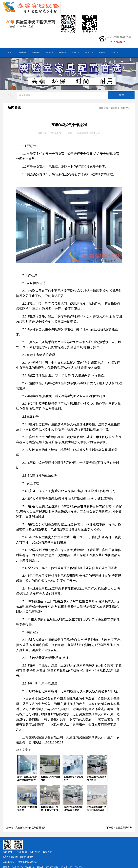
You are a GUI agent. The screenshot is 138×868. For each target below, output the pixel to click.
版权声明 (70, 843)
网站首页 (115, 108)
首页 (9, 52)
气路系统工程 (89, 52)
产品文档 (115, 52)
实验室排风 (62, 52)
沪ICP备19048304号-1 (50, 853)
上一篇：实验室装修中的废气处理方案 (26, 828)
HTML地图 (44, 843)
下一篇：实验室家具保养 (119, 828)
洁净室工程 (76, 52)
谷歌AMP (57, 843)
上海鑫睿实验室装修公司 (87, 133)
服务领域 (102, 52)
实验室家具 (36, 52)
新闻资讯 (70, 74)
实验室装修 (23, 52)
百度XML (30, 843)
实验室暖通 (49, 52)
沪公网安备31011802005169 (42, 848)
